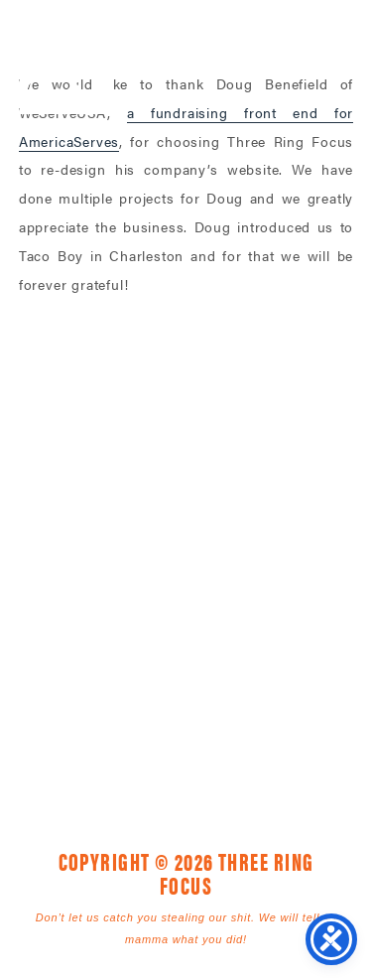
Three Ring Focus (186, 483)
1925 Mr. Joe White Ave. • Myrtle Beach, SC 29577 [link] (140, 572)
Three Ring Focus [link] (67, 57)
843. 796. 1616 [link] (326, 572)
